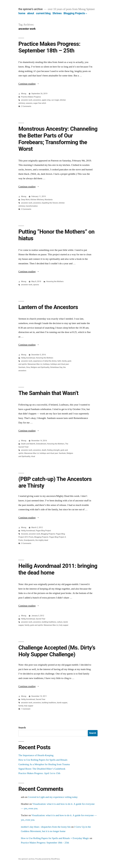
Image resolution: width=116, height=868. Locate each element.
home (22, 13)
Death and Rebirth (28, 444)
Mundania (49, 200)
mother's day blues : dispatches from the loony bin (46, 827)
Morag (24, 94)
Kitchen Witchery (37, 200)
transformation (32, 206)
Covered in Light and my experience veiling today (53, 797)
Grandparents (29, 540)
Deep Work (25, 200)
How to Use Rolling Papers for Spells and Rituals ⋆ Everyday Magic (55, 838)
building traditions (49, 622)
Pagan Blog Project (43, 531)
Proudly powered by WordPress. (48, 859)
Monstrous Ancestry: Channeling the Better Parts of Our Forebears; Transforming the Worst (58, 139)
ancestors (37, 100)
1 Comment (26, 709)
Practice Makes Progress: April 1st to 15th (39, 773)
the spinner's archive (30, 9)
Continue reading (29, 84)
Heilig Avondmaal (28, 358)
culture (60, 622)
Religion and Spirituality (40, 367)
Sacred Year (41, 619)
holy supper (64, 625)
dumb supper (62, 703)
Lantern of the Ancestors (48, 307)
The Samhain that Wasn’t (48, 393)
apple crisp (46, 100)
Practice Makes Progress (31, 97)
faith (59, 361)
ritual (33, 456)
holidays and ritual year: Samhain (53, 453)
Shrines (57, 13)
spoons (36, 285)
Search (22, 728)
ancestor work (27, 100)
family (64, 361)
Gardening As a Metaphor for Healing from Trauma (44, 764)
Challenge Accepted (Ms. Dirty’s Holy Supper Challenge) (57, 651)
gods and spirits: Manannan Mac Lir (44, 625)
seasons (29, 103)
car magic (55, 100)
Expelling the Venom (50, 203)
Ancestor (25, 534)
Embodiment (41, 444)
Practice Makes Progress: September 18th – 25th (49, 47)
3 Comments (26, 209)
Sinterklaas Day (56, 367)
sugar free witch (40, 103)
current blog (43, 13)
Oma (28, 367)
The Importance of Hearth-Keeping (36, 755)
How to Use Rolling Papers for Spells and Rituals (43, 760)
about (31, 13)
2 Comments (26, 106)
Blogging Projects (74, 13)
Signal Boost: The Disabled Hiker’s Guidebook (42, 769)
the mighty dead (42, 540)
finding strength (53, 450)
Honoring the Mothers (55, 281)
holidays (46, 364)
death (44, 450)
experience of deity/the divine (45, 361)
